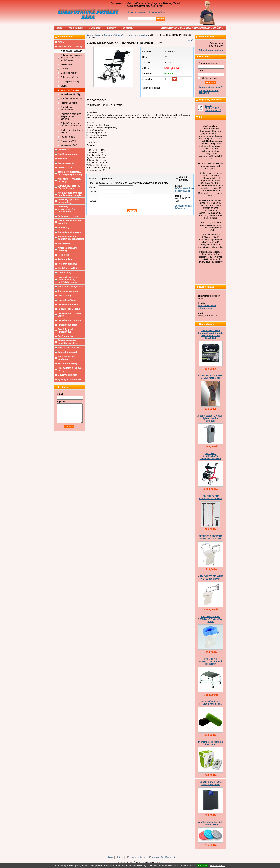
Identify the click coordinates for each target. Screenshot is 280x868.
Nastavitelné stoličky (70, 94)
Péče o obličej (65, 259)
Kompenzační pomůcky (115, 35)
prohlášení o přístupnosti (163, 857)
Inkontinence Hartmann (70, 320)
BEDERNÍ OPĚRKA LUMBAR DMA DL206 (211, 703)
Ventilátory (63, 228)
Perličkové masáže (68, 264)
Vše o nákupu (76, 28)
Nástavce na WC (69, 145)
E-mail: (93, 191)
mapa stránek (158, 12)
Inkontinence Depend (69, 309)
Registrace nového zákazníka (209, 92)
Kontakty (112, 28)
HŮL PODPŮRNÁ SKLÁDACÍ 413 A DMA (211, 497)
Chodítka (65, 69)
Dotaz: (93, 201)
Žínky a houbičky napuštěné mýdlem (68, 342)
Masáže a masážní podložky (67, 249)
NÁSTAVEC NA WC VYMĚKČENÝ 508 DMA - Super (211, 619)
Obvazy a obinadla (67, 375)
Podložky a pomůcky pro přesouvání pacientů (71, 116)
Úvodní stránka (94, 35)
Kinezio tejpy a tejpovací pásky (71, 369)
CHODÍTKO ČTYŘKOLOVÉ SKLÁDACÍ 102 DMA (211, 456)
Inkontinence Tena (67, 325)
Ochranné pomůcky (68, 291)
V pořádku (202, 866)
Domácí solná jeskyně (69, 232)
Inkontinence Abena (68, 304)
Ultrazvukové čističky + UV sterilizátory (70, 187)
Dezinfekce (64, 150)
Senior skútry (65, 167)
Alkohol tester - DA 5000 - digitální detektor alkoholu (211, 418)
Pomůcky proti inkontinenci (65, 331)
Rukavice (63, 159)
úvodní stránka (138, 12)
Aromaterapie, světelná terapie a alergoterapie (70, 194)
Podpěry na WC (68, 141)
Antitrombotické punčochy (66, 358)
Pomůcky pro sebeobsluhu (67, 108)
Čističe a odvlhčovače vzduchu (69, 222)
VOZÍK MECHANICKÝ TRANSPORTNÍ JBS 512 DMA (213, 109)
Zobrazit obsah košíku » (211, 50)
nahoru (109, 857)
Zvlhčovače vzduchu (69, 216)
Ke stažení (128, 28)
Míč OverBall (64, 243)
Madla (63, 86)
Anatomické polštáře (69, 348)
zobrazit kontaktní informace (184, 207)
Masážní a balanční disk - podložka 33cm (211, 823)
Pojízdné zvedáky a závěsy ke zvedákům (71, 125)
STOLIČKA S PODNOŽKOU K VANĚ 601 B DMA (211, 662)
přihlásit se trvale (209, 78)
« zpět (191, 40)
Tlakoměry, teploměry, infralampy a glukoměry (70, 173)
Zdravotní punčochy (68, 352)
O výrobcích (95, 28)
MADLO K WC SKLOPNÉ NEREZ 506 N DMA (210, 578)
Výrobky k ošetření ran (70, 379)
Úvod (60, 28)
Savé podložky (65, 336)
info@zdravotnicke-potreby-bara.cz (185, 190)
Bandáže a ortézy (67, 163)
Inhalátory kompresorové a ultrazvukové (66, 209)
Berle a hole (66, 64)
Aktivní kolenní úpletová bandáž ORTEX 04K (211, 377)
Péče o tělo (64, 255)
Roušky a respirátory (69, 154)
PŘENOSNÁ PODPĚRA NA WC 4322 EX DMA (210, 537)
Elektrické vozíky (69, 73)
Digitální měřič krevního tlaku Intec (211, 743)
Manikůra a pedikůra (68, 268)
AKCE (61, 42)
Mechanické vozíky (138, 35)
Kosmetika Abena (67, 300)
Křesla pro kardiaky (70, 82)
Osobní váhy (64, 273)
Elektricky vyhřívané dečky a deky (68, 201)
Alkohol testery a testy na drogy (70, 180)
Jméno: (93, 187)
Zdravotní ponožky (68, 364)
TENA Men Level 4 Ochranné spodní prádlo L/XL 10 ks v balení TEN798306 (210, 334)
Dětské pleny (65, 296)
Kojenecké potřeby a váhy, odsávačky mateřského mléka (69, 280)
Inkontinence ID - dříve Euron (70, 315)
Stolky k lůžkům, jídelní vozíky (72, 131)
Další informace (218, 866)
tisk (121, 857)
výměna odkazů (137, 857)
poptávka (61, 402)
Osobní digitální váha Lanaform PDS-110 (211, 783)
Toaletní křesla (68, 137)
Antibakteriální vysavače (71, 287)
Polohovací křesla (69, 77)
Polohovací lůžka (69, 103)
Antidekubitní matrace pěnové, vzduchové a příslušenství (71, 58)
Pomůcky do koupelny (71, 99)
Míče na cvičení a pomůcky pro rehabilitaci (71, 238)
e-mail (60, 394)
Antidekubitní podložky (71, 51)
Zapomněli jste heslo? (210, 87)
